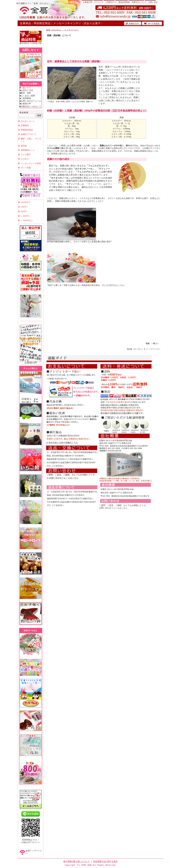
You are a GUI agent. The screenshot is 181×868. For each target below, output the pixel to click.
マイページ (99, 2)
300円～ (25, 207)
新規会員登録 (124, 2)
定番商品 (26, 23)
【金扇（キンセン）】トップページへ (143, 349)
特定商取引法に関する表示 (106, 861)
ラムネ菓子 (26, 155)
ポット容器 (26, 168)
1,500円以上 (27, 221)
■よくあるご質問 (27, 96)
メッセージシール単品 (31, 163)
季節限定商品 (42, 23)
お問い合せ (153, 2)
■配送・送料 (25, 93)
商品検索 (24, 113)
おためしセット (28, 121)
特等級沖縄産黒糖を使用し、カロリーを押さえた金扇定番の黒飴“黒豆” (80, 241)
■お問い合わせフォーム (31, 101)
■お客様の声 (25, 104)
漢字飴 (24, 146)
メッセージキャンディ (67, 23)
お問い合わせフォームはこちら (113, 508)
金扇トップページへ (34, 852)
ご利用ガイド (111, 2)
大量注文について (139, 2)
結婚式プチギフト (29, 134)
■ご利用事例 (25, 98)
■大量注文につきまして (31, 106)
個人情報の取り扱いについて (76, 861)
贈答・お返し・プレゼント (31, 140)
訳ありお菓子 (92, 23)
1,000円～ (26, 216)
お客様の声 (88, 2)
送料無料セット (28, 150)
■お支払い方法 (26, 90)
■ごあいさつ (25, 88)
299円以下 (26, 202)
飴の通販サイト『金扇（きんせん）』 (35, 3)
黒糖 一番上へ (152, 344)
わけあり (25, 159)
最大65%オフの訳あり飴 (31, 42)
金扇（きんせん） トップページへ (62, 30)
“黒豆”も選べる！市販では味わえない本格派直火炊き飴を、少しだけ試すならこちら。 (87, 284)
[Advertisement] (104, 50)
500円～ (25, 212)
